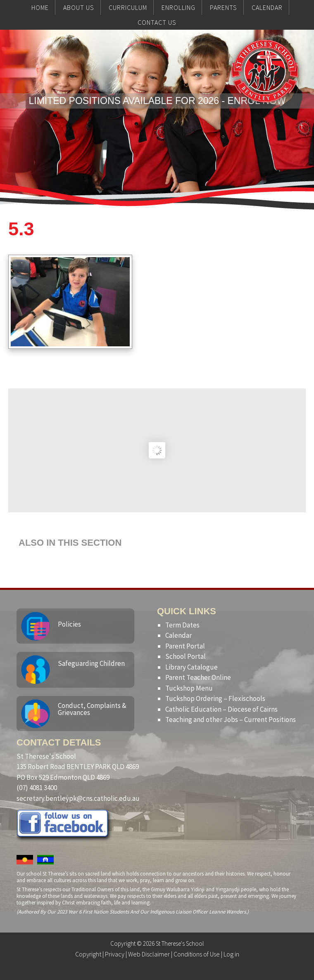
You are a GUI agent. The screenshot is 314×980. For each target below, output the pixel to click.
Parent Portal (185, 646)
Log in (231, 954)
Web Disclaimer (149, 954)
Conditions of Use (197, 954)
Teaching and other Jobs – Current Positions (231, 720)
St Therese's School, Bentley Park (265, 88)
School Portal (186, 656)
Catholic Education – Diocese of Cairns (221, 709)
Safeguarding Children (91, 663)
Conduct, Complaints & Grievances (92, 709)
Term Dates (182, 625)
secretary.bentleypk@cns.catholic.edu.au (78, 798)
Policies (69, 624)
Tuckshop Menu (189, 688)
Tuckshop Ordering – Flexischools (215, 698)
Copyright (88, 954)
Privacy (115, 954)
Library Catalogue (191, 667)
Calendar (178, 635)
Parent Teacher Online (198, 677)
